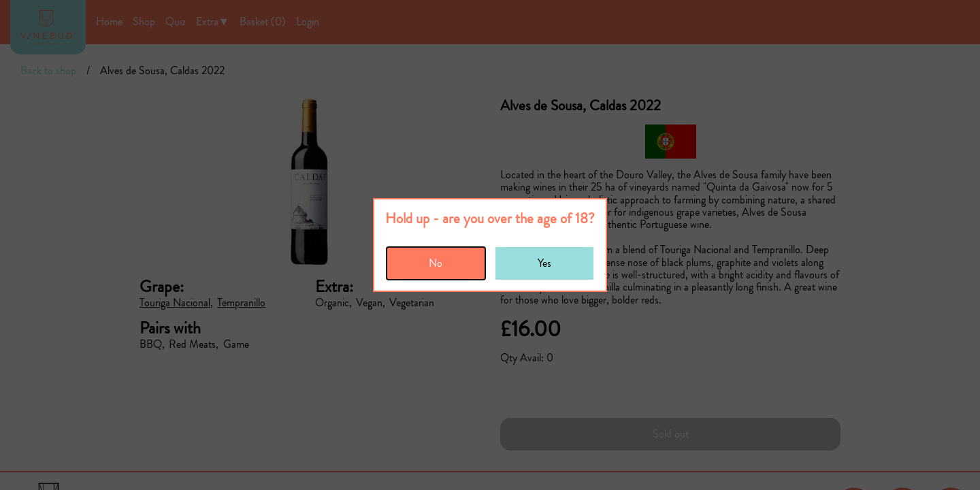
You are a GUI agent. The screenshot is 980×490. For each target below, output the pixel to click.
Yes (544, 263)
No (436, 263)
